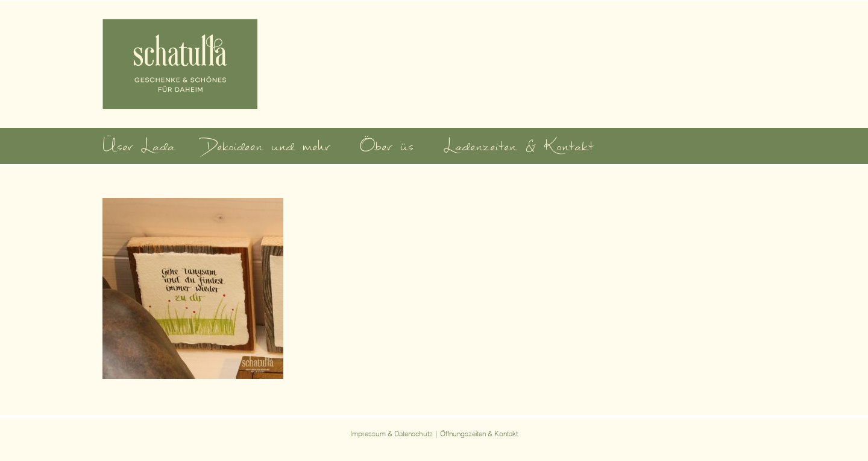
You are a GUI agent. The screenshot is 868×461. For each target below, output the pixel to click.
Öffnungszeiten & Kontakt (479, 434)
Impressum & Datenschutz (392, 434)
